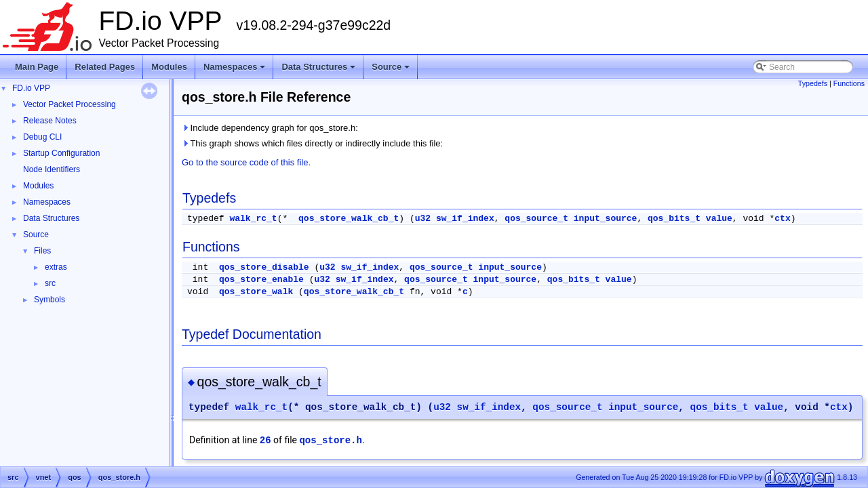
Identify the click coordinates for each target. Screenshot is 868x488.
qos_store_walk (256, 292)
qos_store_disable (264, 267)
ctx (782, 219)
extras (56, 267)
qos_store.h (330, 441)
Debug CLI (42, 137)
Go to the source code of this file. (246, 162)
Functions (849, 83)
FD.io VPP (31, 88)
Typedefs (813, 83)
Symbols (50, 300)
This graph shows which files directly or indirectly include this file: (312, 143)
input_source (606, 219)
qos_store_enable (261, 280)
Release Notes (50, 121)
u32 (423, 219)
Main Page (37, 67)
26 (265, 441)
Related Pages (105, 67)
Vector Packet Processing (70, 104)
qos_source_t (536, 219)
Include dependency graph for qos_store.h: (270, 128)
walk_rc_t (253, 219)
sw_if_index (465, 219)
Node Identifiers (52, 169)
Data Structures (319, 70)
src (50, 283)
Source (392, 70)
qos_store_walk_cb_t (349, 219)
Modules (169, 67)
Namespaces (236, 70)
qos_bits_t (674, 219)
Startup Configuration (61, 153)
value (719, 219)
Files (42, 251)
